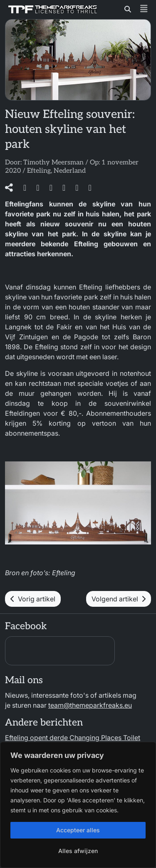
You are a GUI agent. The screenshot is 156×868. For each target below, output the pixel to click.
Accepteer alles (78, 830)
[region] (78, 805)
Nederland (70, 171)
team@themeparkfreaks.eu (90, 705)
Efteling (39, 171)
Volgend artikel (119, 599)
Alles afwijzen (78, 851)
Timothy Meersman (53, 163)
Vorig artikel (33, 599)
